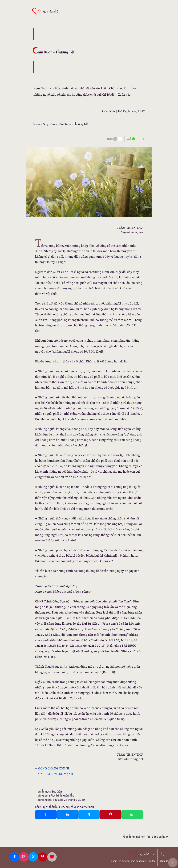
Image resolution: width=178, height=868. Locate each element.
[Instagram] (24, 857)
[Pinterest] (43, 857)
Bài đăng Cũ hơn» (158, 837)
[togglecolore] (120, 139)
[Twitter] (33, 857)
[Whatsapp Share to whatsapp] (132, 815)
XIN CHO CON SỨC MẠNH (55, 774)
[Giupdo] (52, 857)
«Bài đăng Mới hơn (134, 837)
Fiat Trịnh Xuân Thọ (62, 795)
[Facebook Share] (46, 815)
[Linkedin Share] (67, 815)
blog (162, 854)
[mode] (115, 139)
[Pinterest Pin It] (111, 815)
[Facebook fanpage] (14, 857)
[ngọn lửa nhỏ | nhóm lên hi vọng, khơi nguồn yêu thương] (133, 856)
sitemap (164, 861)
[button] (173, 863)
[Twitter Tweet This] (89, 815)
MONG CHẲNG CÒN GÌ (53, 768)
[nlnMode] (137, 139)
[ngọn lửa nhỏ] (45, 12)
